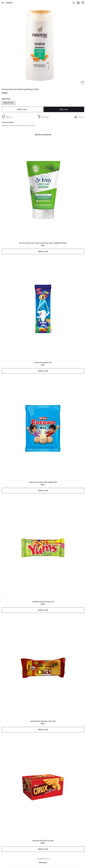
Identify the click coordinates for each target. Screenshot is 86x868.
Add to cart (22, 109)
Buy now (64, 109)
